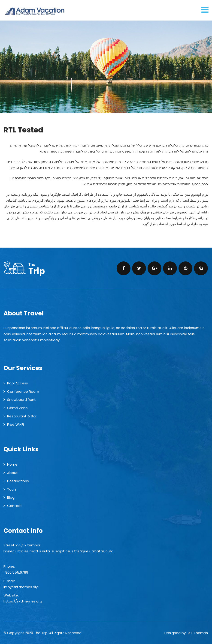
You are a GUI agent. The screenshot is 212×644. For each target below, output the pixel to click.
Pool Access (18, 383)
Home (12, 464)
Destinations (18, 481)
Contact (15, 506)
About (12, 473)
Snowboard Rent (21, 400)
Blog (11, 497)
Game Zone (17, 408)
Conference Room (23, 391)
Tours (12, 489)
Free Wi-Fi (15, 424)
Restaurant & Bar (22, 416)
